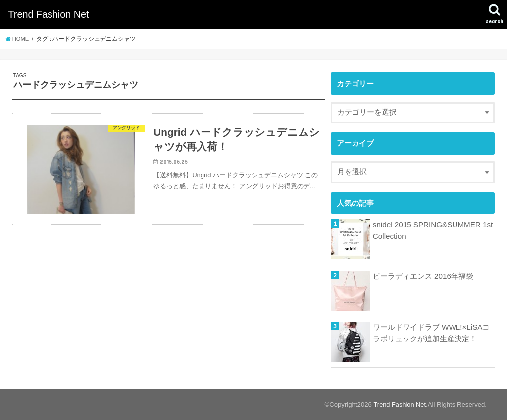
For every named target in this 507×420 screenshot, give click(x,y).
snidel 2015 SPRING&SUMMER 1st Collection (431, 230)
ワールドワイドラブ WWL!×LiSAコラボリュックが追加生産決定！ (431, 333)
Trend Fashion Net (48, 14)
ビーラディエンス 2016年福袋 (423, 276)
